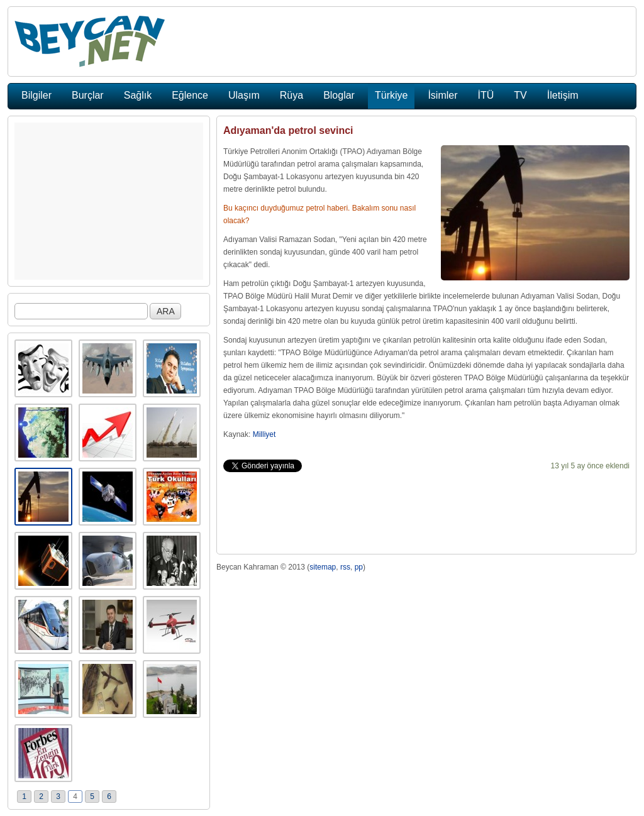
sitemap (323, 567)
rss (345, 567)
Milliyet (264, 434)
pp (359, 567)
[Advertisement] (109, 201)
